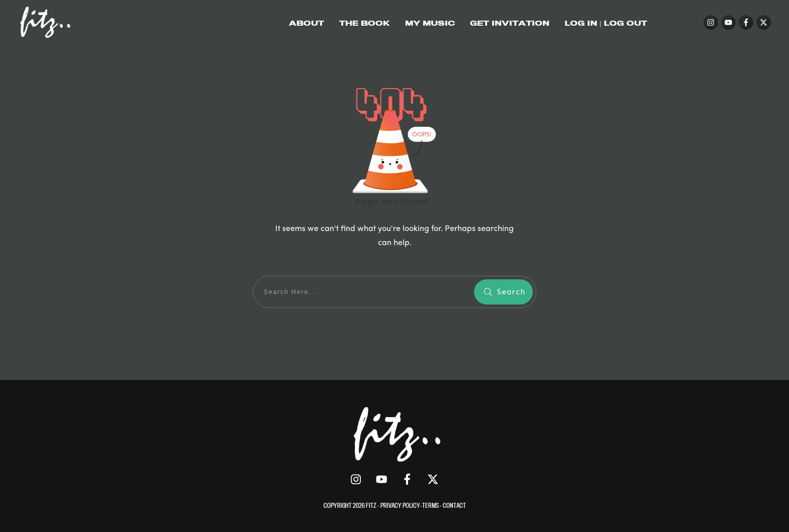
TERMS (431, 505)
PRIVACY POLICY (400, 505)
